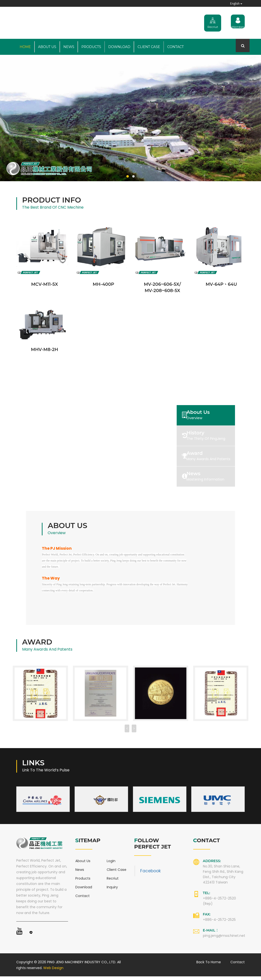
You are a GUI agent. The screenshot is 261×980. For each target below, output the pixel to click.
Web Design (53, 972)
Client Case (149, 47)
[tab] (214, 415)
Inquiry (112, 891)
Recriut (113, 882)
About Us (47, 47)
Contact (175, 47)
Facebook (151, 874)
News (69, 47)
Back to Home (209, 966)
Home (25, 47)
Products (91, 47)
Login (111, 865)
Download (119, 47)
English (236, 3)
